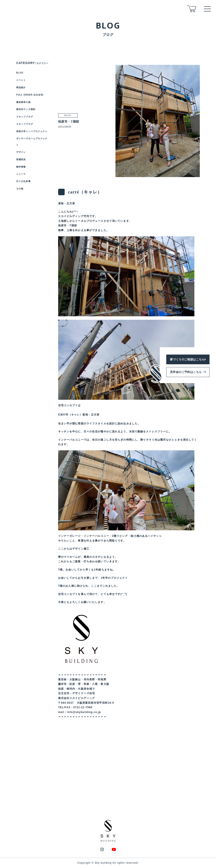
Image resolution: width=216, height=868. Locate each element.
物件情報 (21, 167)
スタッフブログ (25, 117)
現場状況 (21, 159)
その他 (20, 189)
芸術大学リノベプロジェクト (32, 131)
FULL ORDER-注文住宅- (30, 95)
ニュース (21, 174)
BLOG (20, 73)
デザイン (21, 152)
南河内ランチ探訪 (26, 109)
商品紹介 (21, 87)
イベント (21, 80)
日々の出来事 (23, 181)
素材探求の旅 (23, 102)
